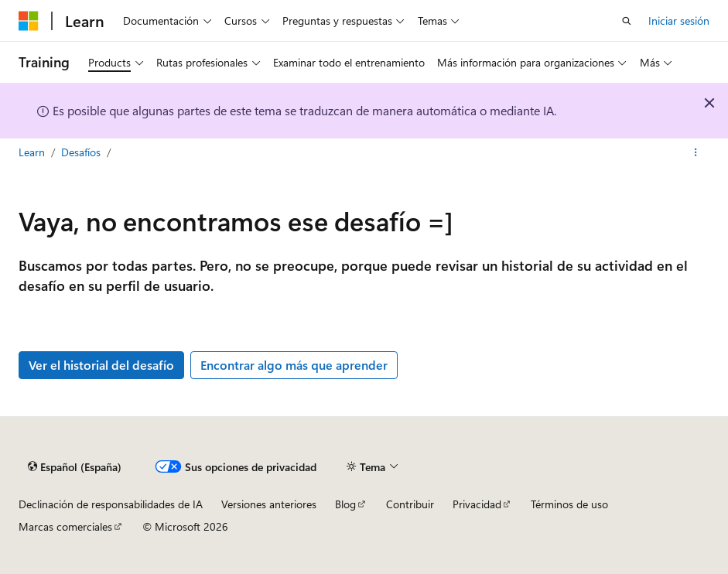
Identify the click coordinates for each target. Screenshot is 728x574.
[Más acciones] (696, 152)
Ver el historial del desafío (101, 365)
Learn (33, 152)
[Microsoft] (29, 21)
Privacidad (477, 504)
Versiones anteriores (269, 504)
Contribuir (410, 504)
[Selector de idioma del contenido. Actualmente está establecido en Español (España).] (75, 466)
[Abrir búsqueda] (627, 21)
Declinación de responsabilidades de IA (111, 504)
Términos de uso (569, 504)
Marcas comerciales (65, 526)
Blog (345, 504)
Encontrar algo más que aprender (294, 365)
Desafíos (82, 152)
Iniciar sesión (679, 20)
